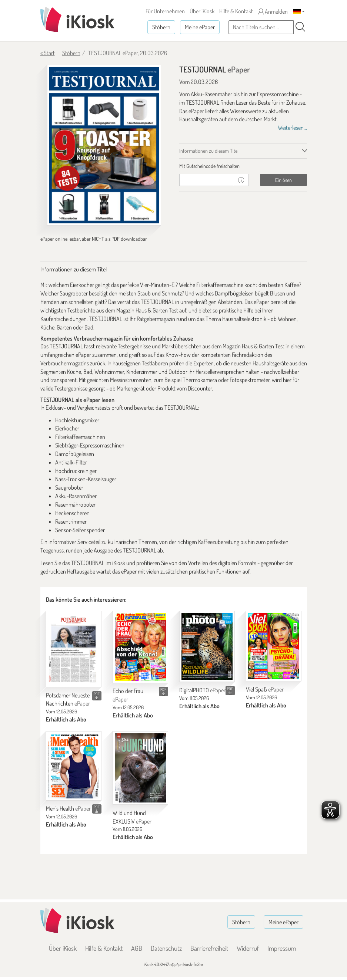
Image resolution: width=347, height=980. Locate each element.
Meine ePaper (200, 27)
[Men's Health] (74, 766)
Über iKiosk (202, 11)
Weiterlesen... (292, 128)
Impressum (282, 948)
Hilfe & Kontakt (236, 11)
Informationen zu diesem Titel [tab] (209, 151)
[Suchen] (300, 27)
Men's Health (68, 808)
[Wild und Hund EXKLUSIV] (140, 768)
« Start (48, 53)
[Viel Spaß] (274, 646)
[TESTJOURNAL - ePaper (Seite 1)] (104, 145)
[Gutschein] (207, 180)
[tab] (243, 166)
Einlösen (283, 180)
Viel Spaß (265, 689)
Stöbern (161, 27)
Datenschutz (166, 948)
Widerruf (248, 948)
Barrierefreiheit (209, 948)
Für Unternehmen (165, 11)
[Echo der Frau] (140, 647)
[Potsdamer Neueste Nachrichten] (74, 649)
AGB (137, 948)
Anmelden (273, 11)
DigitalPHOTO (202, 690)
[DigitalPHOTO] (207, 646)
